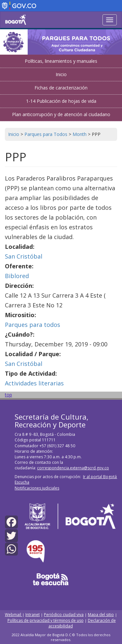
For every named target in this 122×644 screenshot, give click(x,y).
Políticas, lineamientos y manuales (61, 61)
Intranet (33, 615)
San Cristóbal (24, 256)
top (8, 395)
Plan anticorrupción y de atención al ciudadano (61, 114)
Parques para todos (33, 325)
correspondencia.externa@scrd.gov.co (73, 468)
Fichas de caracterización (61, 88)
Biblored (17, 276)
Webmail (14, 615)
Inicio (61, 74)
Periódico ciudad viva (64, 615)
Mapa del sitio (101, 615)
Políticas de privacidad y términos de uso (46, 620)
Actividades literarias (34, 383)
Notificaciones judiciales (37, 488)
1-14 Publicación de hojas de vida (61, 101)
